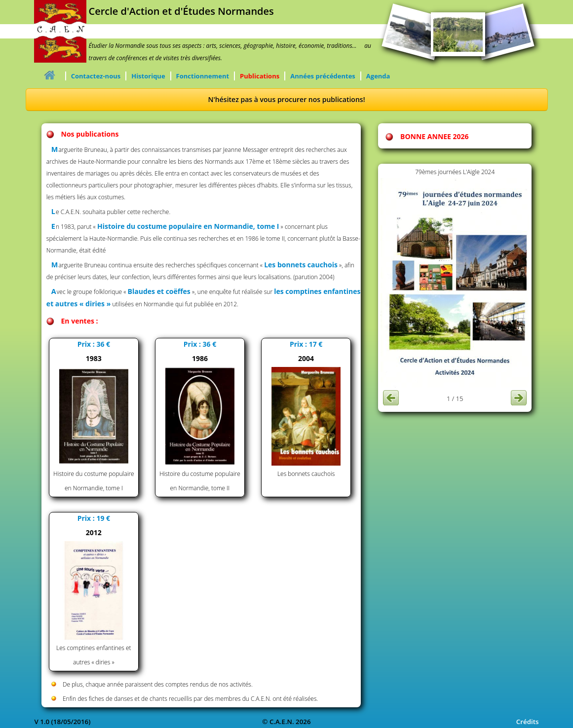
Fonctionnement (203, 76)
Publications (260, 76)
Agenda (378, 76)
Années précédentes (323, 76)
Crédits (528, 722)
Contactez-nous (96, 76)
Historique (148, 76)
